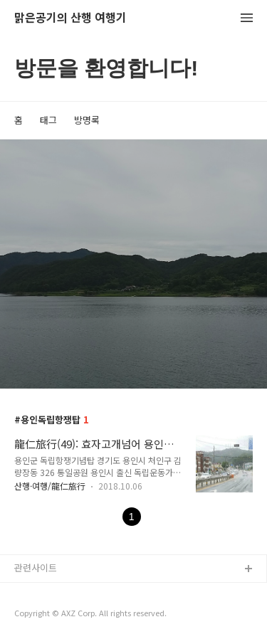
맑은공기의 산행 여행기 (70, 18)
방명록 (87, 120)
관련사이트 (36, 568)
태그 (48, 120)
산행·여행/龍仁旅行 (50, 486)
